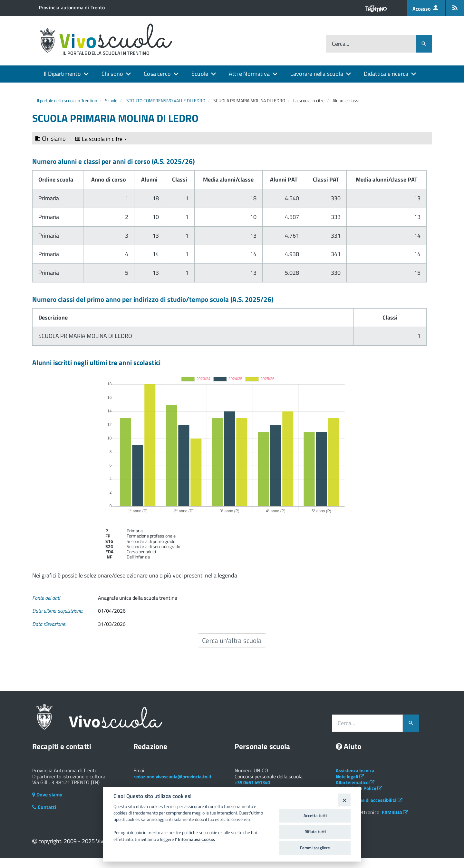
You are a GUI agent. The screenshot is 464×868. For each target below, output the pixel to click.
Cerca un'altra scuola (232, 640)
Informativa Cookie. (196, 839)
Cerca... (341, 44)
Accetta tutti (315, 815)
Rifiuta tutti (315, 832)
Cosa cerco (157, 74)
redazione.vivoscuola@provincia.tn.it (172, 777)
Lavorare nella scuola (317, 74)
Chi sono (112, 74)
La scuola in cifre (101, 139)
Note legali (350, 777)
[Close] (344, 800)
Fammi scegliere (315, 848)
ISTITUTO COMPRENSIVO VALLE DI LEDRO (165, 100)
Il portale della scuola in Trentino (67, 100)
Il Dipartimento (62, 74)
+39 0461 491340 (252, 782)
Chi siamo (50, 139)
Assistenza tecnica (355, 770)
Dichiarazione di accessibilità (369, 800)
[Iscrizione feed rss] (455, 8)
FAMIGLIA (395, 812)
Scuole (200, 74)
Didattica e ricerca (386, 74)
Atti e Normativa (249, 74)
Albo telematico (355, 782)
